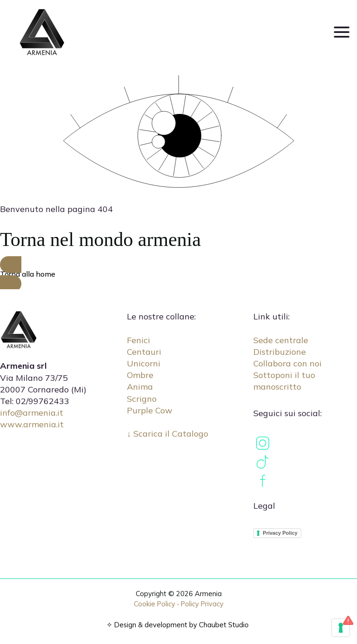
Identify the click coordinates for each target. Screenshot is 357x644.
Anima (140, 387)
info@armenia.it (32, 413)
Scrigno (142, 399)
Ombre (140, 375)
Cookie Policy (155, 604)
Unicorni (144, 363)
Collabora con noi (288, 363)
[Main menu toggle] (341, 32)
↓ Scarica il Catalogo (168, 434)
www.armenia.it (32, 424)
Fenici (139, 340)
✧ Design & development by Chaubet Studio (178, 625)
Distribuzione (280, 352)
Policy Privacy (202, 604)
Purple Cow (150, 410)
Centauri (144, 352)
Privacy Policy (280, 533)
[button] (178, 274)
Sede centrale (281, 340)
